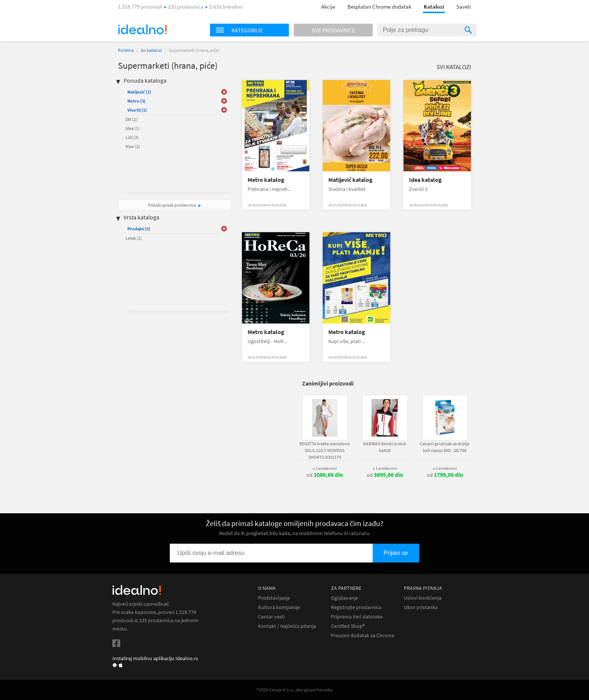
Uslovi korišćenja (423, 598)
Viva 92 (137, 110)
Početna (126, 50)
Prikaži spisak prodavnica (172, 205)
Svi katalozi (151, 50)
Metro (136, 101)
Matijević (139, 92)
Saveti (464, 7)
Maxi (133, 146)
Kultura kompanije (279, 607)
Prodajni (139, 229)
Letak (134, 238)
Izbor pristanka (421, 607)
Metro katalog (266, 180)
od (325, 475)
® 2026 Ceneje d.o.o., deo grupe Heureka (294, 690)
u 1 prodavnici (325, 468)
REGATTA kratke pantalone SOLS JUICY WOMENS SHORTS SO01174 (325, 450)
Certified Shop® (348, 626)
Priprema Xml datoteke (357, 617)
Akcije (328, 7)
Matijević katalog (350, 180)
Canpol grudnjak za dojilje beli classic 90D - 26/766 (445, 447)
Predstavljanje (274, 598)
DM (131, 119)
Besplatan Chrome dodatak (379, 7)
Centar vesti (271, 617)
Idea (133, 128)
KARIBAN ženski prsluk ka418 (385, 447)
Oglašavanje (344, 598)
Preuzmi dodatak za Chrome (363, 636)
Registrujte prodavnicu (356, 607)
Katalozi (434, 7)
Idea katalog (425, 180)
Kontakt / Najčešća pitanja (287, 626)
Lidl (132, 137)
